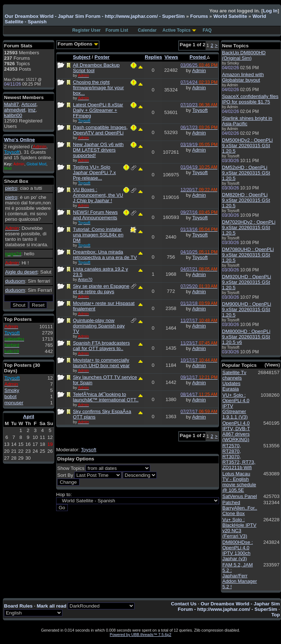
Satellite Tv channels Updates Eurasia (234, 381)
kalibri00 (13, 115)
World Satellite (230, 16)
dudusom (15, 281)
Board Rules (18, 606)
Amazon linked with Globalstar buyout (243, 77)
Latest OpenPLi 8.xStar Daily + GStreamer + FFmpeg (98, 110)
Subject (82, 57)
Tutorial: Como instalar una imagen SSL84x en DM (98, 235)
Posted (200, 57)
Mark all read (52, 606)
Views (171, 57)
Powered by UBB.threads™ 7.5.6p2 (140, 635)
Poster (102, 57)
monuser (14, 403)
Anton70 (85, 279)
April (28, 417)
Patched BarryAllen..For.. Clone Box (240, 508)
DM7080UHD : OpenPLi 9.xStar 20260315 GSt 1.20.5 (248, 255)
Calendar (147, 30)
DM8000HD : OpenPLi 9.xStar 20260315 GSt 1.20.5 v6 (246, 337)
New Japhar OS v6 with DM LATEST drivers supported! (98, 150)
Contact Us (184, 604)
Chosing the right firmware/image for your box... (98, 88)
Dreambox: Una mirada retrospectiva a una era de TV (105, 255)
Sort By (65, 475)
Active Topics (177, 30)
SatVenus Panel (240, 496)
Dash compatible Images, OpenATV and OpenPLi (100, 130)
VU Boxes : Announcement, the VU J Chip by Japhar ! (98, 195)
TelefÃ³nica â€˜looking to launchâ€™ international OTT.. (106, 397)
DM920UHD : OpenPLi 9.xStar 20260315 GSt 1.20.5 (247, 282)
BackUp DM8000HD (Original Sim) (244, 55)
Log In (270, 11)
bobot (10, 396)
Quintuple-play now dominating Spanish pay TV (99, 326)
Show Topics (71, 468)
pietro (11, 188)
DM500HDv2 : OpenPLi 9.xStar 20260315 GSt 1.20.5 (247, 146)
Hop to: (64, 494)
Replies (153, 57)
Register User (86, 30)
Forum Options (78, 44)
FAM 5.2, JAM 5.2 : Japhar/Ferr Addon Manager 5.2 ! (240, 576)
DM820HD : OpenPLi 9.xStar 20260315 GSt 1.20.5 (246, 200)
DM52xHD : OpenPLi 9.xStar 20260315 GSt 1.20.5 (246, 173)
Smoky (12, 390)
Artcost (29, 104)
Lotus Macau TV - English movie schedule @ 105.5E (239, 482)
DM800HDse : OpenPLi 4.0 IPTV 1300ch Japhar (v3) (238, 550)
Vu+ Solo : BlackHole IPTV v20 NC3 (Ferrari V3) (239, 528)
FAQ (207, 30)
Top (275, 615)
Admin (199, 70)
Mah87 (11, 104)
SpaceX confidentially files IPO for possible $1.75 (250, 99)
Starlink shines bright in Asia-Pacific (247, 121)
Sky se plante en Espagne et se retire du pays (101, 289)
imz (32, 110)
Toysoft (200, 110)
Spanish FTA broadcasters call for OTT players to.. (101, 346)
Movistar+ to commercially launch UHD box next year (101, 363)
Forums (199, 16)
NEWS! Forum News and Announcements (95, 215)
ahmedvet (15, 110)
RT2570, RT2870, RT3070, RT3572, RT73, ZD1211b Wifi (239, 457)
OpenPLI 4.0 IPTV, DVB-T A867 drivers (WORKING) (236, 431)
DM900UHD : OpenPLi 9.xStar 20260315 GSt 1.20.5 (247, 309)
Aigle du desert (21, 272)
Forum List (117, 30)
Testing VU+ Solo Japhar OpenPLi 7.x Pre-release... (94, 172)
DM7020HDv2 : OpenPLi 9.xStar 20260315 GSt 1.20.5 (249, 227)
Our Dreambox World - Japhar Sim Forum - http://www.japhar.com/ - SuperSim (95, 16)
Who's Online (19, 140)
